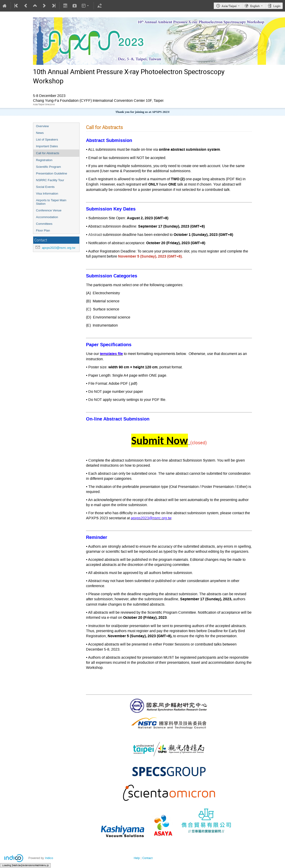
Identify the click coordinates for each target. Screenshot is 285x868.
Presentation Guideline (52, 173)
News (40, 133)
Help (137, 858)
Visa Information (47, 194)
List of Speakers (47, 140)
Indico (49, 858)
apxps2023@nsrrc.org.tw (59, 248)
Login (277, 6)
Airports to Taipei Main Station (51, 202)
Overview (42, 126)
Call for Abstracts (48, 153)
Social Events (45, 187)
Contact (147, 858)
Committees (44, 224)
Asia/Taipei (229, 6)
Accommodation (47, 217)
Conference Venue (49, 210)
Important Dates (47, 146)
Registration (44, 160)
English (255, 6)
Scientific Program (48, 167)
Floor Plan (43, 230)
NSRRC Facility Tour (50, 180)
